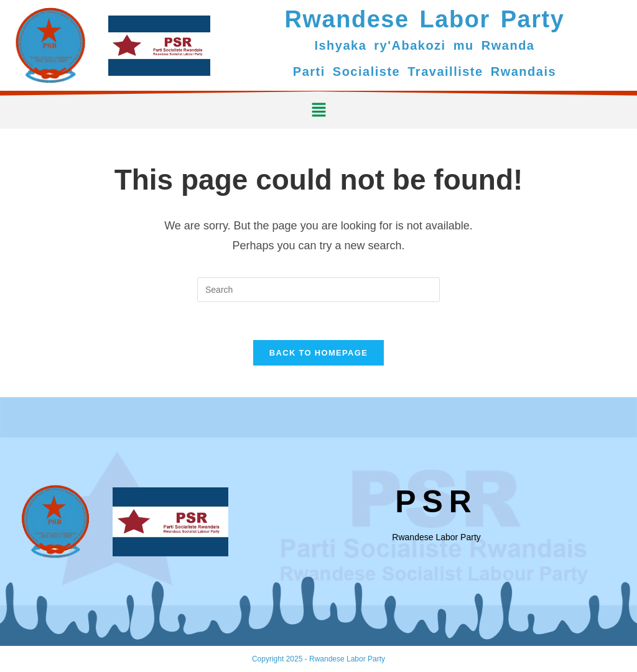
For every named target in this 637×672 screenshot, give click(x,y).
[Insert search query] (318, 290)
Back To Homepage (318, 353)
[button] (318, 110)
